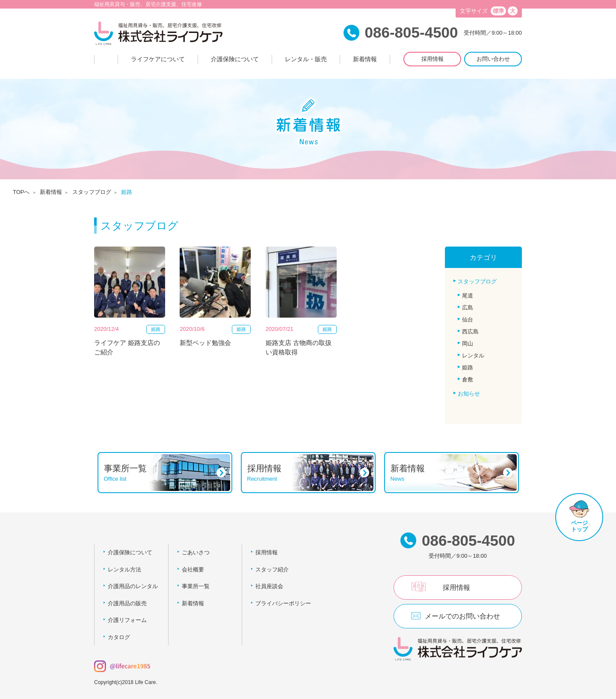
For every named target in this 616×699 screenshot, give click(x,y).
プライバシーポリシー (283, 603)
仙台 (468, 320)
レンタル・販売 (306, 59)
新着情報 (365, 59)
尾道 (468, 296)
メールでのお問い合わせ (462, 616)
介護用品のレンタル (133, 586)
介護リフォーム (127, 620)
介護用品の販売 (127, 603)
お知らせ (469, 394)
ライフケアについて (158, 59)
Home (106, 59)
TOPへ (21, 192)
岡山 (468, 344)
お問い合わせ (493, 59)
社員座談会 (269, 586)
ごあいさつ (196, 552)
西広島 (470, 332)
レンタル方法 (124, 570)
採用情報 (432, 59)
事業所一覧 (196, 586)
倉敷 (468, 379)
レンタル (473, 355)
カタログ (119, 637)
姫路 (468, 367)
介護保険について (235, 59)
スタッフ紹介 (272, 570)
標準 (498, 11)
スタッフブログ (92, 192)
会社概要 (193, 570)
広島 (468, 308)
